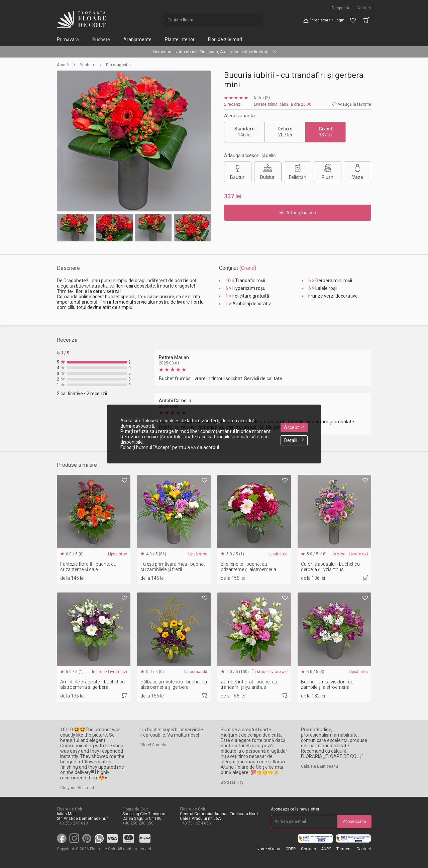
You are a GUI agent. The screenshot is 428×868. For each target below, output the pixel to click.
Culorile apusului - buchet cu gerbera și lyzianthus (330, 567)
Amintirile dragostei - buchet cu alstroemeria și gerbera (92, 684)
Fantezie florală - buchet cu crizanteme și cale (88, 567)
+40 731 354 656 (195, 823)
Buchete (101, 39)
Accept (294, 427)
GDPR (291, 849)
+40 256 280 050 (138, 823)
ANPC (326, 849)
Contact (364, 8)
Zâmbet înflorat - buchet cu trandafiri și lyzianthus (249, 684)
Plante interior (180, 39)
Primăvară (68, 39)
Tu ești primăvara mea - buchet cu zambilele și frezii (173, 567)
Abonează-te (354, 822)
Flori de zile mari (225, 39)
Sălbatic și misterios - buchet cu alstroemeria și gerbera (174, 684)
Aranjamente (137, 39)
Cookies (308, 849)
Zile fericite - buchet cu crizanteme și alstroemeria (248, 567)
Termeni (344, 849)
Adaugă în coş (298, 213)
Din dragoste (118, 65)
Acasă (63, 65)
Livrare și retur (267, 849)
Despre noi (342, 8)
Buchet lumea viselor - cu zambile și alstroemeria (327, 684)
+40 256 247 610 (72, 823)
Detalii (294, 440)
